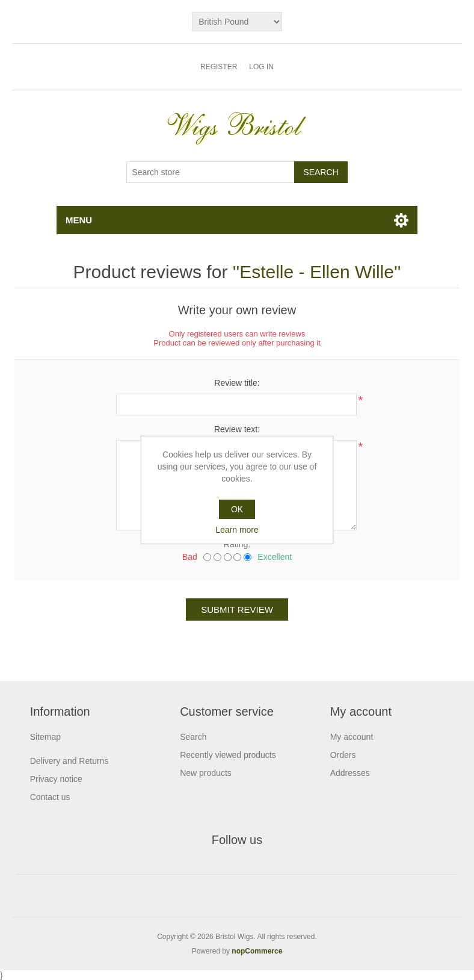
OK (237, 509)
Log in (261, 67)
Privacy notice (56, 779)
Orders (343, 755)
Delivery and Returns (69, 761)
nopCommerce (257, 951)
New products (206, 773)
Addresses (350, 773)
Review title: (237, 383)
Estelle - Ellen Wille (317, 272)
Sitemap (45, 737)
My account (352, 737)
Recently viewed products (228, 755)
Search (193, 737)
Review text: (237, 429)
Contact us (50, 797)
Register (219, 67)
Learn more (237, 530)
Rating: (237, 544)
